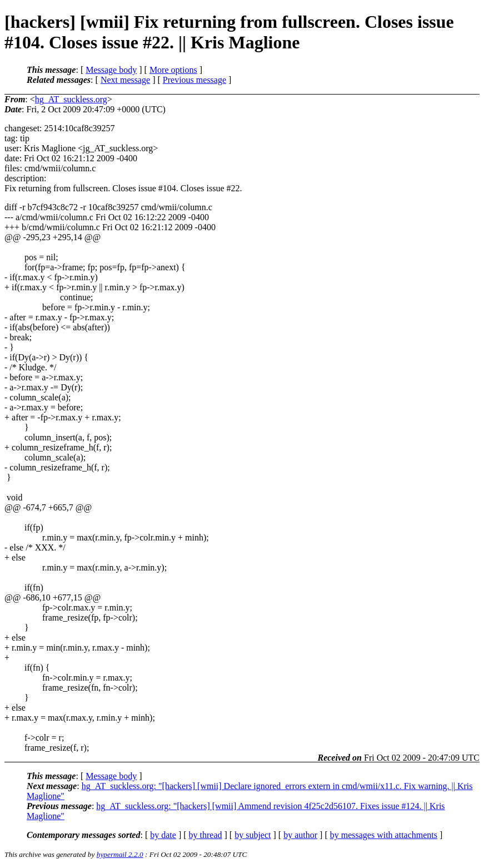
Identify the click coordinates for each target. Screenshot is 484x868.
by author (300, 835)
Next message (125, 80)
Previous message (194, 80)
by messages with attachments (384, 835)
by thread (206, 835)
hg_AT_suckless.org (71, 99)
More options (173, 70)
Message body (111, 70)
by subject (253, 835)
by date (163, 835)
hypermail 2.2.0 (120, 854)
